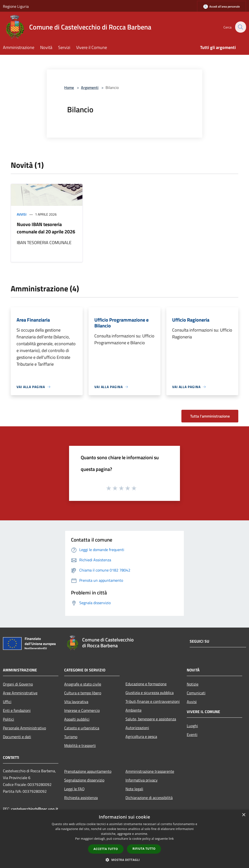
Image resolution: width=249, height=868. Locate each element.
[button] (124, 860)
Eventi (192, 734)
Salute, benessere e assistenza (151, 719)
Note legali (134, 789)
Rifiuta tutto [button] (144, 849)
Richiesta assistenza (81, 798)
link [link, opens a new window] (171, 839)
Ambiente (133, 710)
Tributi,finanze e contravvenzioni (153, 701)
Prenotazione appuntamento (88, 771)
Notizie (193, 684)
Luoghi (192, 726)
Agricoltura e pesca (141, 736)
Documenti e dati (17, 737)
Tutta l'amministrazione (210, 416)
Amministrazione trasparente (150, 771)
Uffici (7, 702)
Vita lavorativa (76, 702)
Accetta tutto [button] (106, 849)
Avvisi (22, 214)
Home (69, 87)
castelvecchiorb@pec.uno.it (35, 809)
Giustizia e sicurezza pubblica (150, 693)
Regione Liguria (16, 6)
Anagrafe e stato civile (83, 684)
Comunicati (196, 693)
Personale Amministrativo (24, 728)
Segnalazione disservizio (84, 780)
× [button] (244, 815)
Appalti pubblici (77, 719)
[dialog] (124, 839)
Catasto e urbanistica (82, 728)
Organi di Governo (18, 684)
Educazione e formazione (146, 684)
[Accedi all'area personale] (222, 6)
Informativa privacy (142, 780)
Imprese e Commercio (82, 710)
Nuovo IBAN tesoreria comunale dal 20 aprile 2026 (46, 228)
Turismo (71, 737)
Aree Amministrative (20, 693)
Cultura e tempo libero (83, 693)
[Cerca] (240, 27)
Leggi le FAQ (74, 789)
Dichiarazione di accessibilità (149, 798)
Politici (9, 719)
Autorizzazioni (137, 728)
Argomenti (90, 87)
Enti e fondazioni (17, 710)
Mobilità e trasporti (80, 745)
